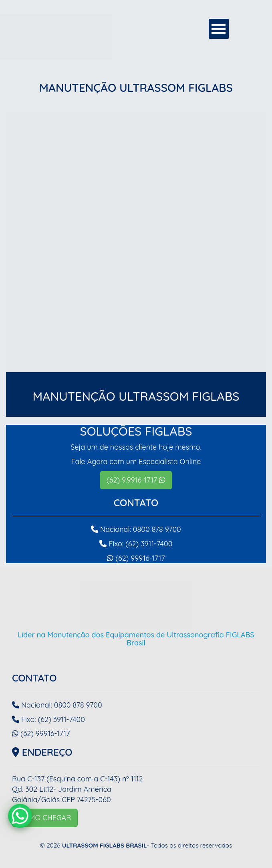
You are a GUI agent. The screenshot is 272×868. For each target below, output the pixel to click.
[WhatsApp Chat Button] (20, 816)
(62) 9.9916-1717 (136, 480)
